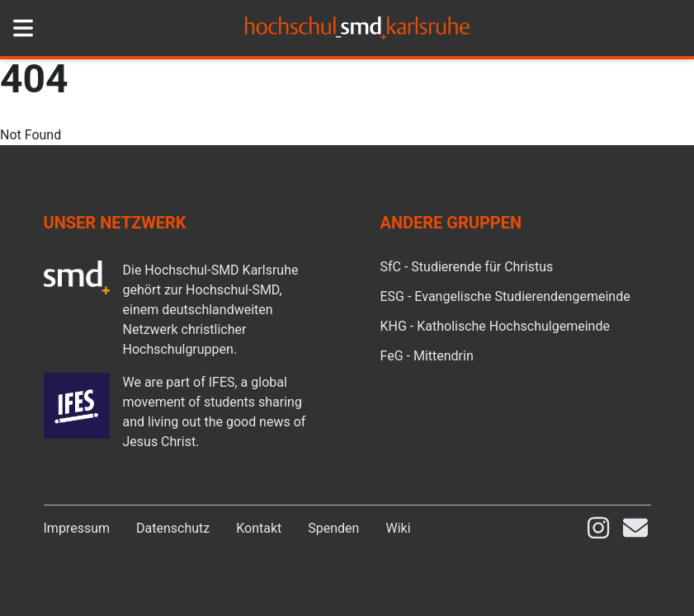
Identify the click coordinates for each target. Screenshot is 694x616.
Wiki (398, 528)
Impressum (77, 528)
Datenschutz (173, 528)
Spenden (333, 528)
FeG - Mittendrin (427, 356)
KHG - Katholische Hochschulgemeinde (495, 326)
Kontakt (259, 528)
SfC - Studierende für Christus (467, 267)
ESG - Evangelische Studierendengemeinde (505, 296)
